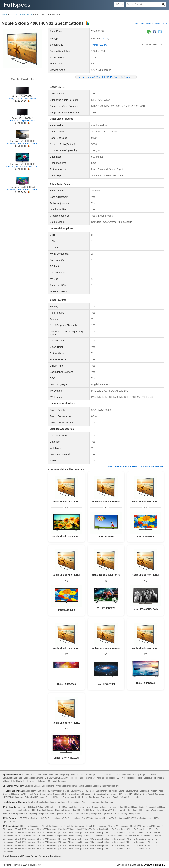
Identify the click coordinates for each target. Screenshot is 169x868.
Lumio (137, 813)
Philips (124, 778)
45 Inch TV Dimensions (92, 849)
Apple (139, 778)
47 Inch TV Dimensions (136, 839)
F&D (146, 775)
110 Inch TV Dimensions (114, 849)
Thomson (17, 810)
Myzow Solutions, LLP (155, 865)
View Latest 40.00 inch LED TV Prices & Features (106, 77)
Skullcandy (42, 781)
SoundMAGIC (77, 791)
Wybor (113, 810)
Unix (54, 781)
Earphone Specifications (39, 802)
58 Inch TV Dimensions (92, 833)
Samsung (62, 781)
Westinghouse (157, 810)
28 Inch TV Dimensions (25, 845)
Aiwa (62, 778)
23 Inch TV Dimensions (136, 842)
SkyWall (32, 813)
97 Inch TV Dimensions (137, 849)
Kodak (67, 810)
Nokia (49, 794)
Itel (129, 810)
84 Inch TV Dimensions (47, 849)
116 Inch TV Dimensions (140, 836)
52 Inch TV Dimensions (25, 833)
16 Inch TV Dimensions (47, 829)
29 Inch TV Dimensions (47, 842)
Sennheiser (29, 778)
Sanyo (92, 810)
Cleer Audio (148, 794)
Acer (5, 813)
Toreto (111, 778)
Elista (47, 778)
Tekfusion (113, 791)
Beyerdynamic (132, 791)
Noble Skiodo (26, 14)
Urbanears (144, 791)
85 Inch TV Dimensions (25, 829)
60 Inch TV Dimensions (96, 826)
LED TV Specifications (28, 818)
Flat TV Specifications (138, 818)
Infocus (113, 807)
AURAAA (13, 813)
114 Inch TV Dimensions (116, 836)
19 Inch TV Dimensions (69, 849)
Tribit (45, 775)
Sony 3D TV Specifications (22, 121)
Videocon (104, 807)
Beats (121, 791)
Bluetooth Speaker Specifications (39, 786)
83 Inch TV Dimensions (69, 833)
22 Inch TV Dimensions (47, 839)
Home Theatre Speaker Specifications (88, 786)
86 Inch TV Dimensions (115, 829)
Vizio (82, 775)
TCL (117, 778)
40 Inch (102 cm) (99, 45)
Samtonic (85, 813)
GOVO (14, 781)
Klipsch (154, 791)
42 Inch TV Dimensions (114, 839)
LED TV (13, 14)
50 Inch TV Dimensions (92, 845)
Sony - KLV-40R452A (22, 96)
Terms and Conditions (50, 856)
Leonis (116, 813)
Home (5, 14)
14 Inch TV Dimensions (69, 845)
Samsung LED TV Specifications (22, 143)
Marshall (59, 775)
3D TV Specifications (71, 818)
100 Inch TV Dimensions (70, 829)
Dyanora (55, 778)
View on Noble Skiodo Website (136, 467)
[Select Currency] (119, 4)
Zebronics (18, 778)
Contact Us (15, 856)
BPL (60, 807)
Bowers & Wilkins (102, 794)
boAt (93, 778)
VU (46, 807)
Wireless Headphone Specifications (97, 802)
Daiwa (106, 810)
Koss (161, 791)
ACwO (21, 781)
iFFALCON (76, 810)
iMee (52, 813)
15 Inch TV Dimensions (69, 842)
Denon (104, 791)
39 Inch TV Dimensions (47, 845)
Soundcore (127, 775)
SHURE (137, 794)
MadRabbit (102, 778)
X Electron (70, 813)
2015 (105, 38)
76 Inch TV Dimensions (48, 836)
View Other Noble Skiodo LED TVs (150, 23)
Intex (82, 807)
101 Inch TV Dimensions (93, 836)
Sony (51, 775)
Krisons (78, 778)
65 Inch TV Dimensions (74, 826)
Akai (131, 813)
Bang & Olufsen (71, 775)
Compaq (39, 778)
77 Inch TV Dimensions (93, 829)
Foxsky (86, 778)
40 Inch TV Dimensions (152, 44)
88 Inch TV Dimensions (25, 849)
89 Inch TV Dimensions (70, 836)
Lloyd (88, 807)
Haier (76, 807)
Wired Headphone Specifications (66, 802)
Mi (49, 781)
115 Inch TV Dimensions (137, 833)
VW (77, 813)
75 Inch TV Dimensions (25, 839)
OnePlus (7, 794)
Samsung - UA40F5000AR (22, 187)
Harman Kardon (75, 794)
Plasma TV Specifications (116, 818)
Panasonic (88, 794)
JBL (141, 775)
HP (37, 797)
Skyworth (122, 810)
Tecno (29, 794)
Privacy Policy (30, 856)
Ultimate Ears (28, 775)
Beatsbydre (149, 778)
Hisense (132, 778)
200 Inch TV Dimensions (29, 826)
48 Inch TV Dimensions (114, 845)
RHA (120, 794)
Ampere (89, 775)
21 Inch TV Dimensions (25, 842)
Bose (135, 775)
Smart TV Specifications (92, 818)
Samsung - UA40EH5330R (22, 164)
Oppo (42, 794)
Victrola (153, 775)
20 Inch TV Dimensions (136, 845)
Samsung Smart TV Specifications (22, 167)
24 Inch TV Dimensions (69, 839)
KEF (96, 775)
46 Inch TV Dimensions (92, 839)
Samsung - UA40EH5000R (22, 141)
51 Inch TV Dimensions (92, 842)
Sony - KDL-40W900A (22, 118)
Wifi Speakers (113, 786)
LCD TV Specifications (50, 818)
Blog (5, 856)
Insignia (146, 810)
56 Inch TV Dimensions (47, 833)
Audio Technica (32, 791)
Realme (16, 794)
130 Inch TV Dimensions (114, 833)
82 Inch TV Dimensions (137, 829)
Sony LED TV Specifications (22, 99)
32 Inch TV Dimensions (140, 826)
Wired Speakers (63, 786)
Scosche (116, 775)
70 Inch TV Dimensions (52, 826)
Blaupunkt (7, 778)
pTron (33, 781)
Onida (128, 807)
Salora (121, 807)
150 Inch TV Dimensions (26, 836)
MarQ (36, 794)
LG (27, 781)
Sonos (38, 775)
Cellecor (70, 778)
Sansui (95, 807)
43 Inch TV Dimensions (114, 842)
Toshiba (53, 807)
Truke (126, 794)
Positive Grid (105, 775)
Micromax (68, 807)
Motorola (26, 810)
